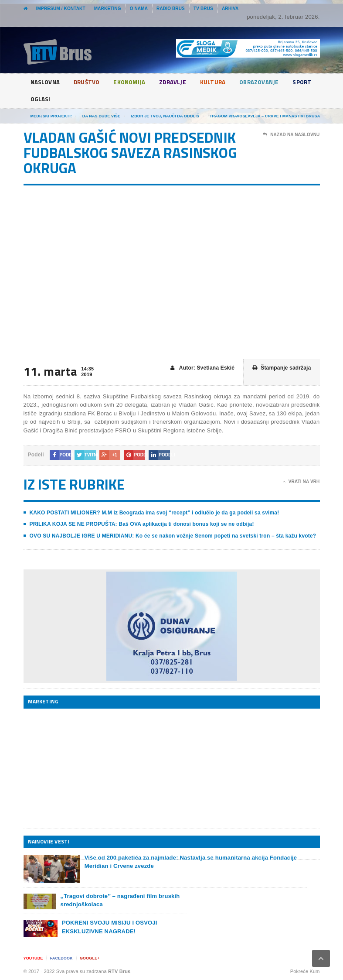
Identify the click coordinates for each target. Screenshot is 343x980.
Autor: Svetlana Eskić (202, 368)
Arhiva (230, 9)
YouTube (33, 958)
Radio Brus (171, 9)
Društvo (89, 82)
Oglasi (74, 99)
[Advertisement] (89, 768)
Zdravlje (178, 82)
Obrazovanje (267, 82)
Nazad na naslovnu (291, 135)
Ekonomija (134, 82)
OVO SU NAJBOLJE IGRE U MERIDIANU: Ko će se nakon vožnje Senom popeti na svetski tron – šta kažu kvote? (173, 536)
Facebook (61, 958)
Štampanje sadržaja (282, 368)
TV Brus (203, 9)
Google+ (90, 958)
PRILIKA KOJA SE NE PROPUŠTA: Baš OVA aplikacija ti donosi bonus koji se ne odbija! (142, 524)
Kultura (219, 82)
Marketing (108, 9)
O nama (139, 9)
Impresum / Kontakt (61, 9)
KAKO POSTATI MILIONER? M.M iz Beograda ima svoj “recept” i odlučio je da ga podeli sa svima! (155, 513)
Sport (40, 99)
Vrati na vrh (301, 482)
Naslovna (46, 82)
